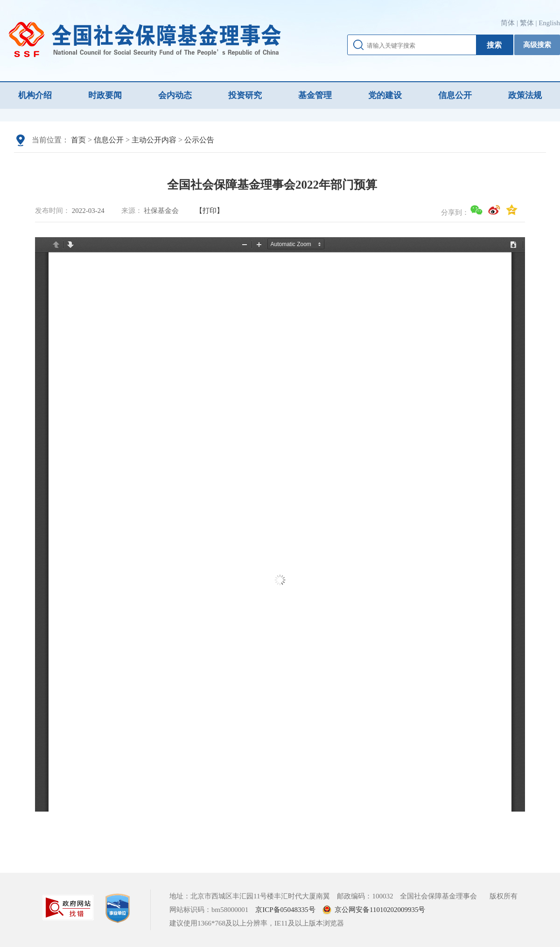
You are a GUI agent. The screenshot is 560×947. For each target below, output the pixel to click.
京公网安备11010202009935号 (380, 910)
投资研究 (245, 95)
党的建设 (385, 95)
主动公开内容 (154, 140)
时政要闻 (105, 95)
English (549, 23)
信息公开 (455, 95)
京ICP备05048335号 (285, 910)
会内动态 (175, 95)
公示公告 (199, 140)
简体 (508, 23)
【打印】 (210, 211)
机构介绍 (35, 95)
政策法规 (525, 95)
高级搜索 (537, 45)
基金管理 (315, 95)
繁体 (527, 23)
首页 (78, 140)
